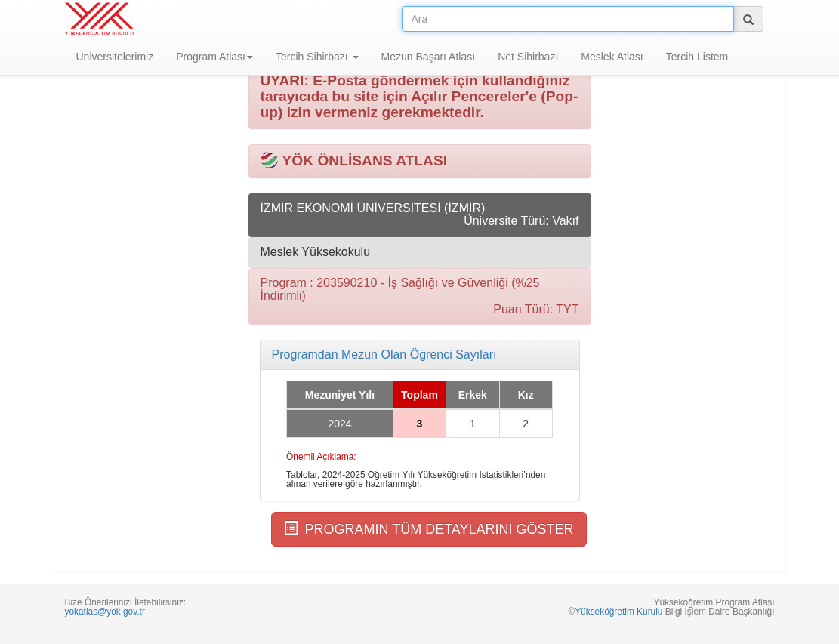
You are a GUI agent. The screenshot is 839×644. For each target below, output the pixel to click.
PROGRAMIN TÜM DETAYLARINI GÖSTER (429, 529)
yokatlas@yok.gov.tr (105, 612)
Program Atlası (214, 57)
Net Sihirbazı (528, 57)
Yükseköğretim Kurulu (618, 612)
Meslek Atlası (612, 57)
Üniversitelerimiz (115, 57)
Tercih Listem (697, 57)
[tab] (420, 355)
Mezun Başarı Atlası (429, 57)
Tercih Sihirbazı (317, 57)
